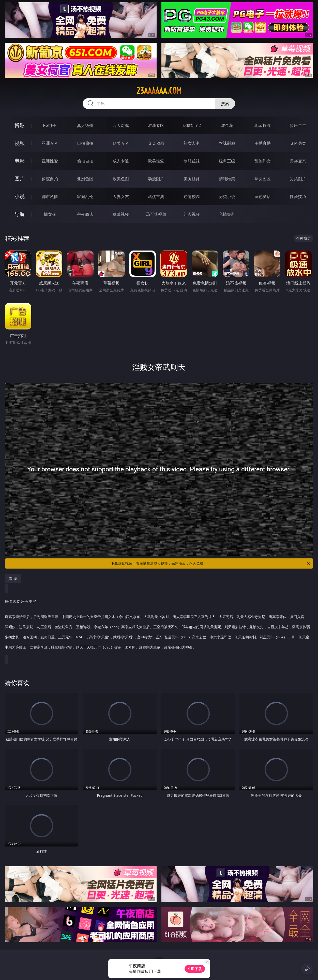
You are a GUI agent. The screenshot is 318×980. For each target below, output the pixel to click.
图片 (20, 179)
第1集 (13, 579)
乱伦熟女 (263, 161)
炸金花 (227, 125)
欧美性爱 (156, 161)
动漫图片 (156, 179)
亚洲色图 (85, 179)
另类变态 (298, 161)
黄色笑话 (263, 196)
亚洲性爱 (50, 161)
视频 (20, 143)
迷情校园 (192, 196)
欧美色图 (121, 179)
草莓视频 (121, 214)
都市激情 (50, 196)
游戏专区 (156, 125)
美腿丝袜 (192, 179)
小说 (20, 196)
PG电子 (50, 125)
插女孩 (50, 214)
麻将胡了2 (192, 125)
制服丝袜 (192, 161)
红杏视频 (192, 214)
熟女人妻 (192, 143)
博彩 (20, 125)
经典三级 (227, 161)
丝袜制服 (227, 143)
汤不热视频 (156, 214)
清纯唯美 (227, 179)
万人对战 (121, 125)
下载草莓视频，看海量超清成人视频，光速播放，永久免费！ (211, 563)
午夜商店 (85, 214)
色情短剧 (227, 214)
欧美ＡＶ (121, 143)
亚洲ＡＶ (50, 143)
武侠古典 (156, 196)
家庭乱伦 (85, 196)
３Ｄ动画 (156, 143)
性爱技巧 (298, 196)
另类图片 (298, 179)
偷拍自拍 (85, 161)
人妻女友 (121, 196)
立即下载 (195, 969)
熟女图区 (263, 179)
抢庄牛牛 (298, 125)
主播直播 (263, 143)
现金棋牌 (263, 125)
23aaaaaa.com (159, 91)
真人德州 (85, 125)
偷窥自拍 (50, 179)
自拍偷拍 (85, 143)
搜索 (225, 104)
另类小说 (227, 196)
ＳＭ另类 (298, 143)
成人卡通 (121, 161)
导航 (20, 214)
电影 (20, 161)
